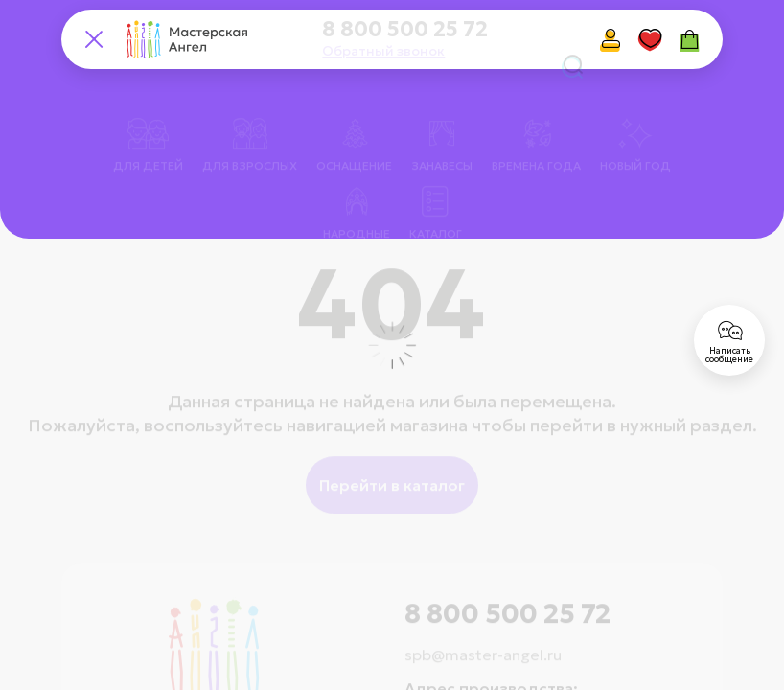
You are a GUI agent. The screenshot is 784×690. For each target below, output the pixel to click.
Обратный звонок (383, 51)
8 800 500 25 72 (405, 30)
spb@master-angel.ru (483, 629)
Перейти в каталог (392, 459)
